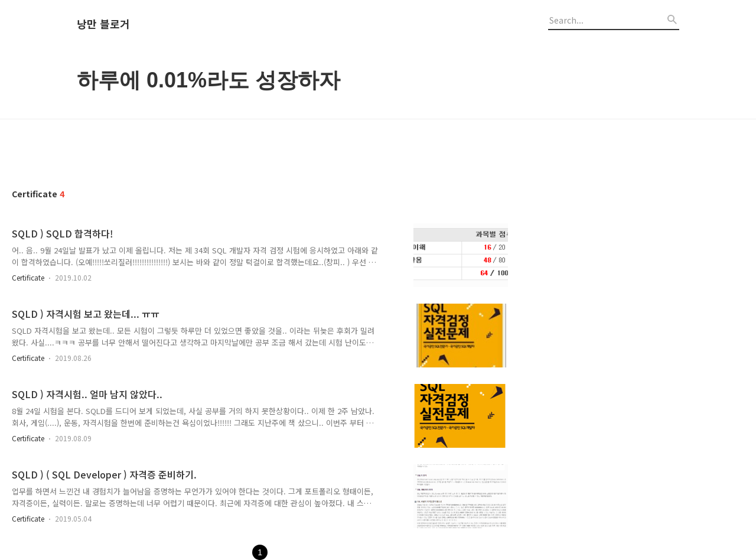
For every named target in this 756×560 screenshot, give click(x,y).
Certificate (28, 277)
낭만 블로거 (103, 24)
